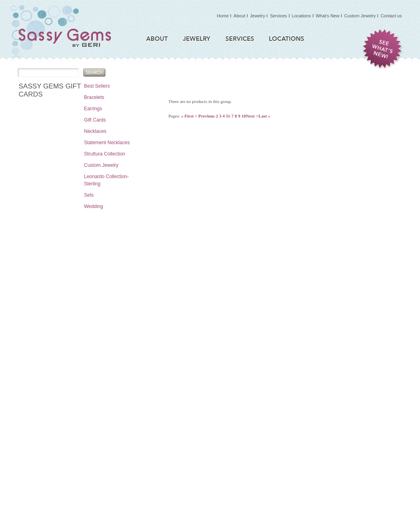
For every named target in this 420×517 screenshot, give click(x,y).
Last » (264, 116)
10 (244, 116)
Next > (252, 116)
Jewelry (257, 16)
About (239, 16)
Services (278, 16)
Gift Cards (95, 120)
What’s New (328, 16)
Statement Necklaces (107, 143)
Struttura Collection (105, 154)
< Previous (205, 116)
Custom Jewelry (101, 165)
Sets (89, 195)
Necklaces (95, 131)
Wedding (93, 206)
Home (223, 16)
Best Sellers (97, 86)
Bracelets (94, 97)
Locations (301, 16)
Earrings (93, 109)
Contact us (391, 16)
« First (187, 116)
